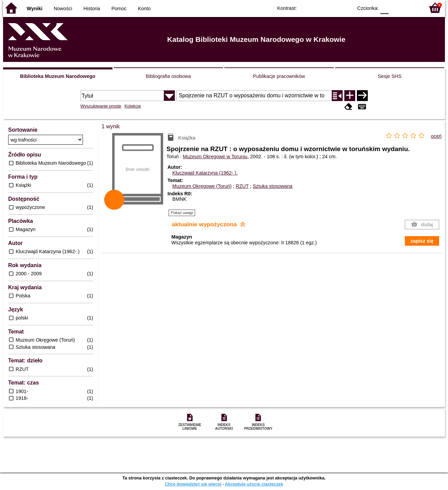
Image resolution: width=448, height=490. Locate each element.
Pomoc (119, 9)
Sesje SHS (390, 76)
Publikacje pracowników (279, 76)
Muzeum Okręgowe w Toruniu (215, 157)
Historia (92, 9)
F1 (396, 8)
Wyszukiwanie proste (101, 106)
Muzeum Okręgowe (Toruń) (202, 186)
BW (318, 8)
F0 (384, 8)
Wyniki (35, 9)
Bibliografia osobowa (168, 76)
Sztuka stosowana (273, 186)
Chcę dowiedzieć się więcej (193, 484)
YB (332, 8)
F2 (412, 8)
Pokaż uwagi (182, 213)
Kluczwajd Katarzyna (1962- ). (205, 173)
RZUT (242, 186)
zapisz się (422, 241)
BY (346, 8)
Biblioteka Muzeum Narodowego (58, 76)
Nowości (63, 9)
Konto (144, 9)
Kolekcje (133, 106)
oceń (436, 136)
